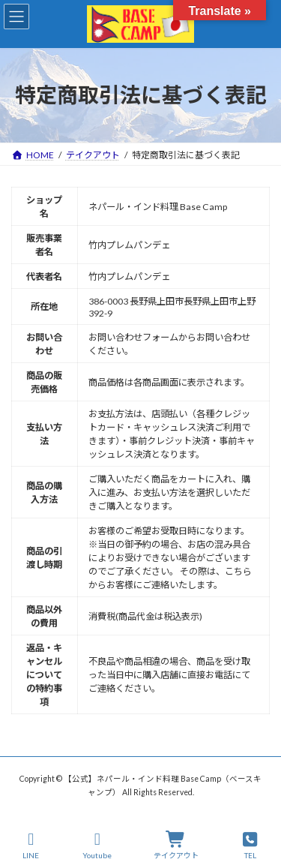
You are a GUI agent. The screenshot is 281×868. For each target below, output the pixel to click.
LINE (31, 845)
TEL (250, 845)
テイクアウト (176, 845)
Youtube (97, 845)
